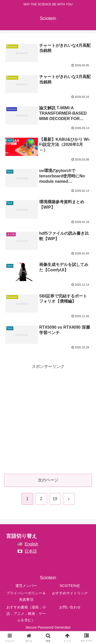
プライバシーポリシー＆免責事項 (26, 596)
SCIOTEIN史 (70, 586)
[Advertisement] (48, 418)
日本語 (31, 551)
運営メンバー (26, 586)
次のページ (48, 480)
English (31, 544)
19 (55, 499)
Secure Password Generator (48, 627)
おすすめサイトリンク (70, 593)
